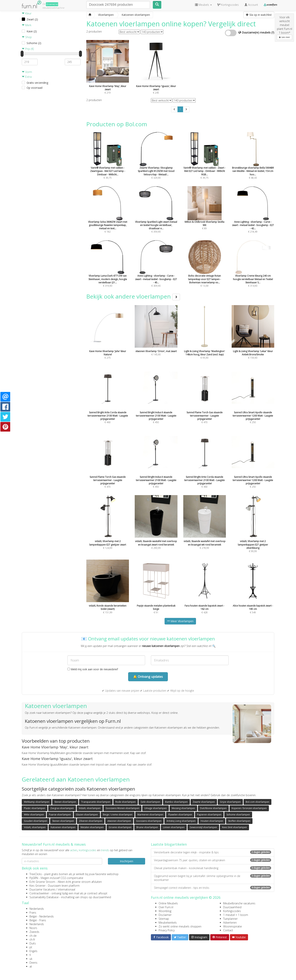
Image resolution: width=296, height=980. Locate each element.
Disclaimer (165, 915)
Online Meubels (168, 903)
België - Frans (38, 920)
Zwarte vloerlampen (204, 802)
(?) (273, 32)
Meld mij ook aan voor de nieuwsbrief (93, 669)
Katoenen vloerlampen (63, 827)
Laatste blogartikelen (169, 844)
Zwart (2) (32, 19)
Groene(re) (52, 4)
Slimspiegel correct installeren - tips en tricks (213, 888)
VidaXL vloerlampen (90, 808)
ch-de (33, 936)
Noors (33, 928)
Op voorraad (34, 88)
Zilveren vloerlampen (91, 821)
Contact (228, 930)
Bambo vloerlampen (176, 802)
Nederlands (37, 909)
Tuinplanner (230, 919)
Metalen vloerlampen (92, 827)
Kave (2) (32, 31)
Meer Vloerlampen (180, 621)
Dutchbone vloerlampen (213, 808)
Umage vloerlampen (156, 808)
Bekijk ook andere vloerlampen (133, 296)
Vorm (27, 72)
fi (30, 955)
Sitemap (164, 919)
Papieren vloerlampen (209, 815)
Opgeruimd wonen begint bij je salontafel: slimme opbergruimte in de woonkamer (213, 878)
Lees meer (284, 37)
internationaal (67, 889)
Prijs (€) (28, 49)
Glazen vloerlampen (87, 815)
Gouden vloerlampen (36, 821)
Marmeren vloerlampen (150, 815)
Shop (27, 37)
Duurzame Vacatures (42, 889)
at (31, 966)
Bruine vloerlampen (147, 827)
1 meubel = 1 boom (236, 915)
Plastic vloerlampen (35, 808)
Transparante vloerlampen (96, 802)
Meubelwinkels (168, 923)
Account (251, 5)
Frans (33, 913)
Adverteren (230, 923)
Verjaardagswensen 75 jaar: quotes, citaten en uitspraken (213, 860)
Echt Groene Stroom (42, 882)
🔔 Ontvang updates (148, 677)
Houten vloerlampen (212, 821)
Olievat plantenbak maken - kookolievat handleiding (213, 868)
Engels (33, 951)
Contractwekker (39, 893)
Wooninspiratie (233, 926)
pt (31, 947)
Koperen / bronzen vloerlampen (249, 808)
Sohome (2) (34, 43)
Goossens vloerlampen (149, 821)
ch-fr (32, 939)
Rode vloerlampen (126, 802)
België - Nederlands (42, 916)
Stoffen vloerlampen (239, 821)
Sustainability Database (44, 897)
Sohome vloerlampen (238, 815)
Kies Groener (37, 886)
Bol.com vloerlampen (257, 802)
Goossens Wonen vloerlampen (122, 808)
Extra (27, 77)
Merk (27, 25)
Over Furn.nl (166, 907)
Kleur (27, 13)
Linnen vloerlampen (174, 827)
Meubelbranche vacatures (239, 903)
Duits (33, 943)
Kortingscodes (232, 911)
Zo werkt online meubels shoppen (180, 926)
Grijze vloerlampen (230, 802)
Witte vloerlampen (34, 815)
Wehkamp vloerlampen (37, 802)
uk (31, 959)
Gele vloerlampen (150, 802)
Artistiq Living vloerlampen (181, 821)
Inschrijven (127, 861)
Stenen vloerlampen (65, 802)
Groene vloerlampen (120, 827)
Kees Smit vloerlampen (234, 827)
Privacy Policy (167, 930)
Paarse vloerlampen (60, 815)
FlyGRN (34, 878)
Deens (33, 963)
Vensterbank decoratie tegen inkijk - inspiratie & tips (213, 852)
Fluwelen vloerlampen (180, 815)
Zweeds (34, 932)
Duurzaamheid (232, 907)
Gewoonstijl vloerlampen (203, 827)
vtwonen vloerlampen (119, 821)
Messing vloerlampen (183, 808)
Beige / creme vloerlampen (118, 815)
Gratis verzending (37, 83)
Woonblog (165, 911)
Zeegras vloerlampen (62, 808)
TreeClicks (36, 874)
